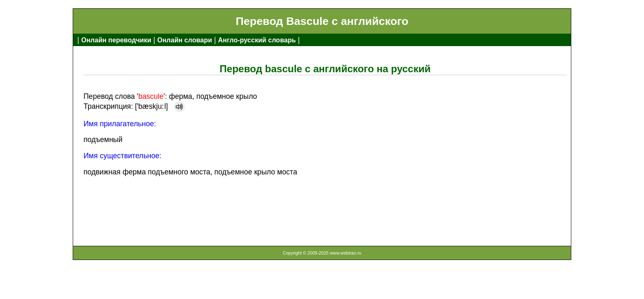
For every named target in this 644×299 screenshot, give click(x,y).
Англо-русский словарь (257, 40)
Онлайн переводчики (116, 40)
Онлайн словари (185, 40)
